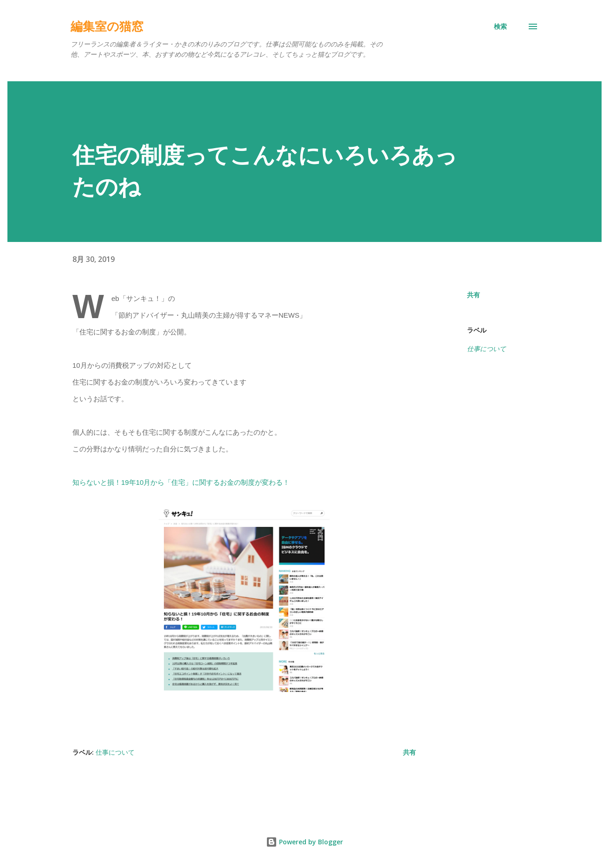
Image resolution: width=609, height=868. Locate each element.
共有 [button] (473, 295)
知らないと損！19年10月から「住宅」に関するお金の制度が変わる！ (181, 482)
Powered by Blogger (304, 842)
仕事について (486, 349)
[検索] (500, 26)
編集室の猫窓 (107, 26)
